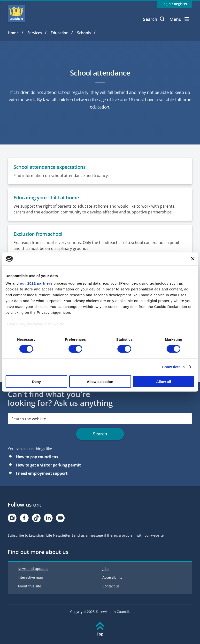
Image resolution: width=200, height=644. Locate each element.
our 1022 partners (36, 283)
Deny (36, 381)
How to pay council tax (37, 457)
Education (59, 33)
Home (13, 33)
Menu (179, 19)
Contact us (111, 586)
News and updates (33, 569)
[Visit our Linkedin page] (48, 519)
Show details (173, 367)
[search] (100, 419)
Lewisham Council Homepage (16, 13)
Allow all (164, 381)
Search (154, 19)
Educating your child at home (46, 198)
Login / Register (174, 4)
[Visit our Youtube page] (60, 519)
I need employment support (42, 473)
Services (35, 33)
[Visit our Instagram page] (12, 519)
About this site (29, 586)
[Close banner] (193, 259)
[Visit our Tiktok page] (36, 519)
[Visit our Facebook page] (24, 519)
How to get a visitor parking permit (48, 465)
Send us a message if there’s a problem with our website (118, 535)
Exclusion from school (38, 234)
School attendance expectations (50, 167)
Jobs (106, 569)
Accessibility (112, 577)
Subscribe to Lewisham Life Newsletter (39, 535)
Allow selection (100, 381)
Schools (84, 33)
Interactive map (30, 577)
